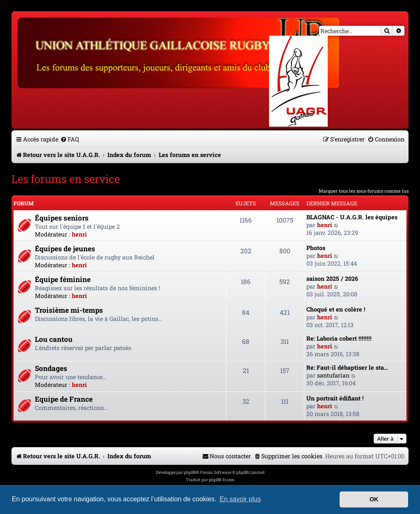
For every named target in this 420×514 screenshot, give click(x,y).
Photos (316, 248)
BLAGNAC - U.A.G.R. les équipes (352, 217)
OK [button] (374, 499)
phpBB (190, 472)
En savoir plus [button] (240, 499)
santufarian (333, 375)
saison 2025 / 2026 (332, 279)
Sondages (51, 368)
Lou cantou (54, 339)
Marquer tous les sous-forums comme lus (364, 191)
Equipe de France (64, 399)
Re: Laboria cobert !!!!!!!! (339, 338)
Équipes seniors (62, 218)
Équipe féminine (63, 279)
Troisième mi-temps (69, 310)
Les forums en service (66, 179)
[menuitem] (70, 139)
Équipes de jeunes (65, 249)
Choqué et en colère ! (336, 309)
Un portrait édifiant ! (335, 398)
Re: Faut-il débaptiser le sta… (347, 367)
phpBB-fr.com (222, 480)
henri (79, 234)
